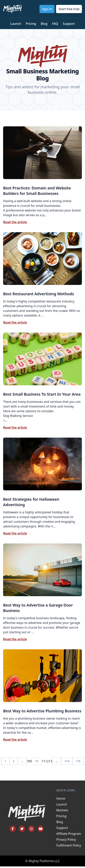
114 (67, 761)
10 (37, 761)
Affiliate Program (69, 834)
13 (50, 761)
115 (78, 761)
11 (43, 761)
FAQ (55, 24)
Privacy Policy (66, 839)
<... (42, 407)
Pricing (31, 24)
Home (61, 798)
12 (47, 761)
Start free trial (69, 9)
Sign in (47, 9)
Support (69, 24)
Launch (16, 24)
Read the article (15, 222)
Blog (44, 24)
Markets (62, 810)
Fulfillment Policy (69, 845)
